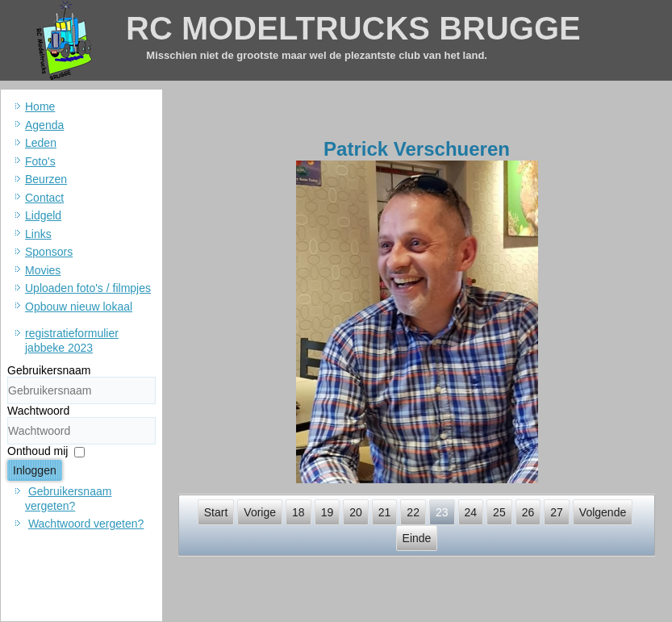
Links (38, 234)
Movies (43, 270)
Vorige (260, 512)
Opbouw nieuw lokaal (79, 307)
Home (40, 106)
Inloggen (35, 470)
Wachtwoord (38, 411)
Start (216, 512)
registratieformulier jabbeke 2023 (72, 340)
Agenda (44, 125)
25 (499, 512)
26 (528, 512)
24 (471, 512)
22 (413, 512)
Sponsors (49, 252)
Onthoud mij (38, 451)
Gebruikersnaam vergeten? (68, 499)
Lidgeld (43, 215)
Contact (44, 198)
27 (557, 512)
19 (328, 512)
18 (298, 512)
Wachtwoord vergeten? (86, 524)
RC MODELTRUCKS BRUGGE (353, 28)
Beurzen (46, 179)
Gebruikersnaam (49, 370)
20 (356, 512)
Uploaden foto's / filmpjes (88, 288)
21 (385, 512)
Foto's (40, 161)
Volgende (603, 512)
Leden (41, 143)
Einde (417, 538)
